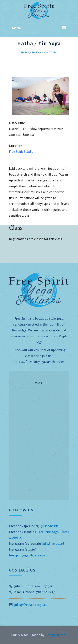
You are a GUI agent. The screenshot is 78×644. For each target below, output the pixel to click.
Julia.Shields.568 (53, 543)
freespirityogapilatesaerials (28, 555)
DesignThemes (56, 635)
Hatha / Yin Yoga (45, 52)
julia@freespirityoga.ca (31, 605)
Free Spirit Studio (21, 151)
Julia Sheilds (50, 526)
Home (25, 52)
